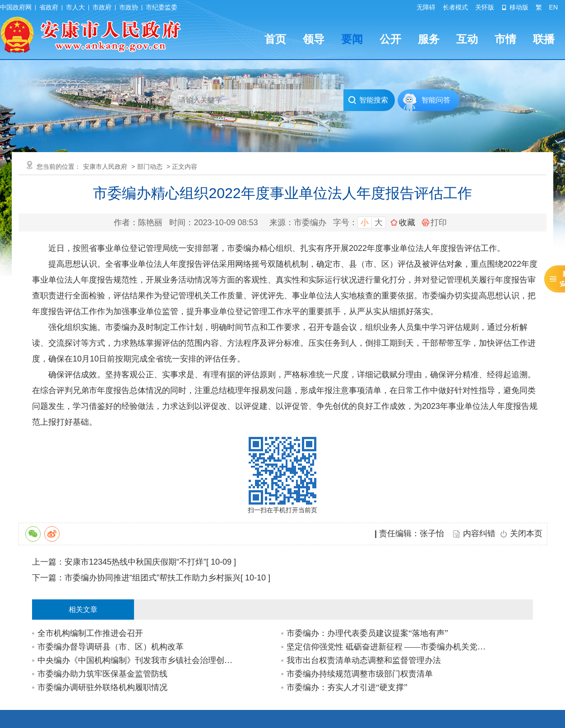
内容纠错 (479, 533)
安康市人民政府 (105, 167)
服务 (429, 39)
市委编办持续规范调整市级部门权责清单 (360, 674)
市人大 (75, 7)
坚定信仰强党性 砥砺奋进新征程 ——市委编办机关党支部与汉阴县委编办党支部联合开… (387, 647)
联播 (544, 39)
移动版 (515, 7)
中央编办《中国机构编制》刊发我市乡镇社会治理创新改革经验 (137, 660)
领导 (314, 39)
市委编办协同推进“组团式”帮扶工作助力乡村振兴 (153, 578)
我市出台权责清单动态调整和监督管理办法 (364, 660)
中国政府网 (16, 7)
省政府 (49, 7)
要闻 (352, 39)
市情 (505, 39)
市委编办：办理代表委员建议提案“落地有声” (367, 633)
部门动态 (150, 167)
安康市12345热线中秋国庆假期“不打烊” (135, 562)
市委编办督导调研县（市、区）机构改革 (111, 647)
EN (553, 7)
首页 (275, 39)
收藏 (407, 223)
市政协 (129, 7)
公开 (390, 39)
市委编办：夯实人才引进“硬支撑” (347, 687)
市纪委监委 (162, 7)
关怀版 (485, 7)
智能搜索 (368, 100)
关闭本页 (526, 533)
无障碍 (426, 7)
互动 (467, 39)
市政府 (102, 7)
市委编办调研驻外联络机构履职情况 (102, 687)
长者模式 (455, 7)
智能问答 (436, 100)
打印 (434, 223)
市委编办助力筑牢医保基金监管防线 (102, 674)
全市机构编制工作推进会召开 (90, 633)
